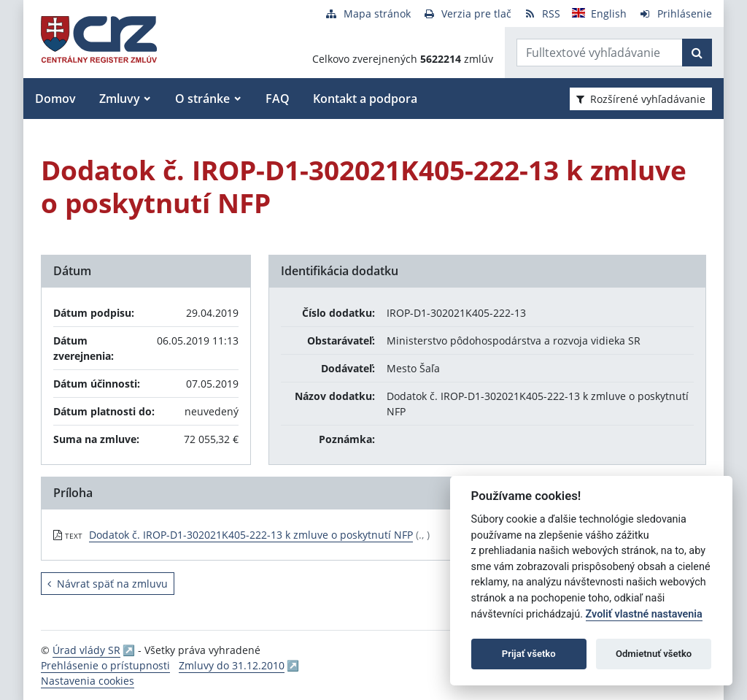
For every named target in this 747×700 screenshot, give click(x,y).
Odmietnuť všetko (654, 654)
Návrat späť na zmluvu (108, 584)
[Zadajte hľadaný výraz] (600, 53)
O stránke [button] (202, 99)
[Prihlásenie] (675, 14)
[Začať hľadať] (697, 53)
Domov (55, 99)
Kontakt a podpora (365, 99)
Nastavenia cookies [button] (88, 681)
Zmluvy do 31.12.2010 (232, 665)
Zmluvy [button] (120, 99)
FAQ (278, 99)
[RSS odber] (542, 14)
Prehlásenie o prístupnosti (105, 665)
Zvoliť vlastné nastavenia (644, 614)
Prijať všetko (529, 654)
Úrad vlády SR (86, 650)
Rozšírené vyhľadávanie (641, 99)
